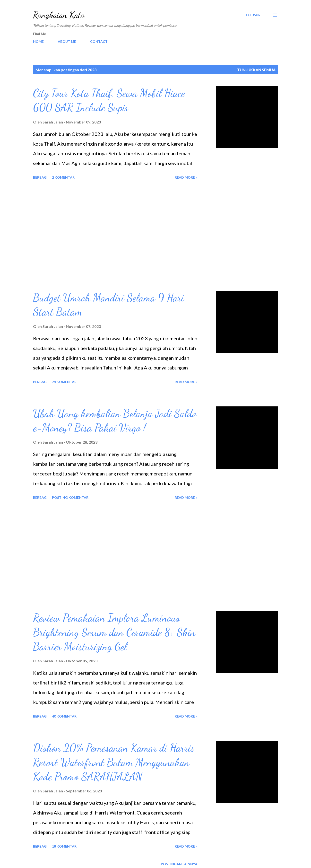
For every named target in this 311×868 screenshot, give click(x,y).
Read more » (186, 177)
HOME (38, 41)
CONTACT (99, 41)
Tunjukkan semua (256, 70)
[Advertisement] (115, 236)
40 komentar (64, 716)
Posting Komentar (70, 497)
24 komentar (64, 382)
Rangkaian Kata (59, 15)
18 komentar (64, 846)
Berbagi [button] (40, 177)
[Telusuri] (253, 15)
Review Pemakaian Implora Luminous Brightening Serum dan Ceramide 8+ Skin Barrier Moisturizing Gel (114, 632)
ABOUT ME (67, 41)
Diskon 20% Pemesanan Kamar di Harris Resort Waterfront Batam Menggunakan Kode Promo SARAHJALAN (114, 762)
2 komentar (63, 177)
